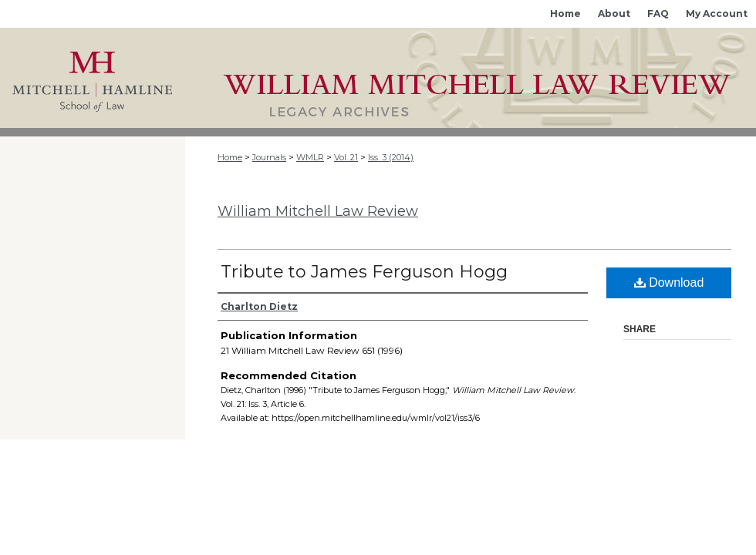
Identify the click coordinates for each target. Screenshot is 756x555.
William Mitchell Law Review (318, 211)
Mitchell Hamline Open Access (471, 78)
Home (230, 157)
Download (669, 283)
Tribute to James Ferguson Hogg (364, 272)
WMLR (310, 157)
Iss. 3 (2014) (391, 157)
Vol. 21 (346, 157)
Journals (269, 157)
